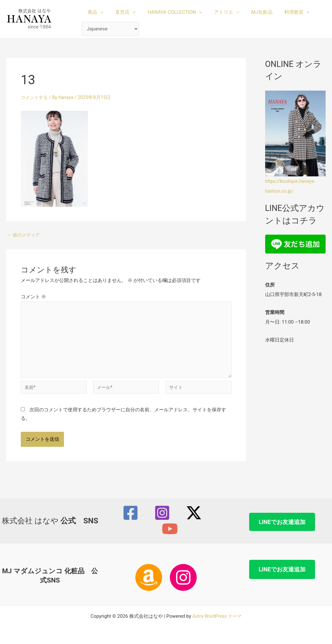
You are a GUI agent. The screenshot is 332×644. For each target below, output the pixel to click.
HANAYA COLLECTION (169, 12)
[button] (99, 12)
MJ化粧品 (251, 12)
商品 (94, 12)
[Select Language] (110, 29)
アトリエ (218, 12)
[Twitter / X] (194, 513)
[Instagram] (162, 513)
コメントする (35, 97)
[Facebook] (130, 513)
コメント (33, 297)
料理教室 (284, 12)
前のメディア (24, 235)
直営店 (122, 12)
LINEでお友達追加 (282, 522)
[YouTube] (170, 529)
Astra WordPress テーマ (217, 616)
